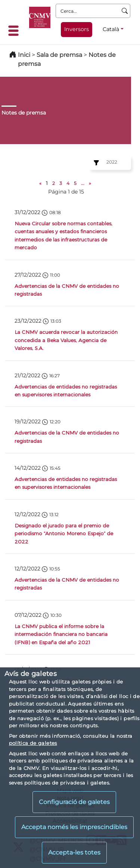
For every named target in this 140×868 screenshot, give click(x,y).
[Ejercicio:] (95, 163)
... (83, 183)
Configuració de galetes (74, 802)
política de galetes (33, 743)
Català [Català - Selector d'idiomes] (111, 29)
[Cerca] (125, 11)
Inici (24, 55)
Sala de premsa (60, 55)
